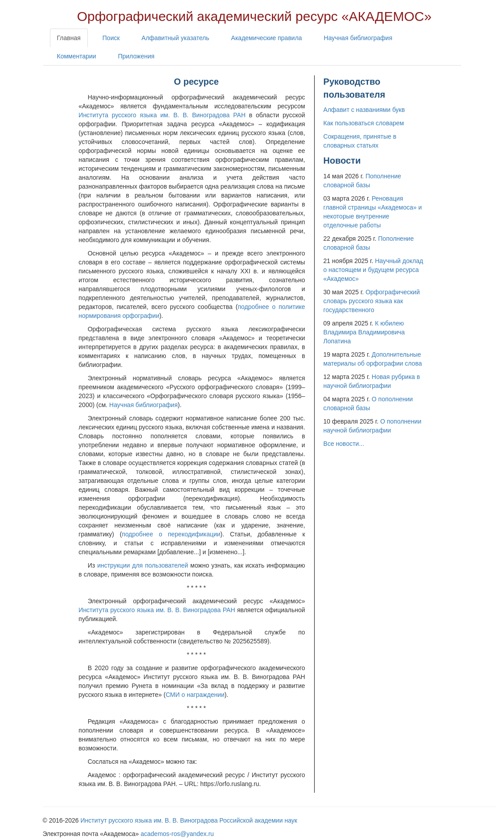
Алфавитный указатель (176, 38)
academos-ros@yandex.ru (177, 834)
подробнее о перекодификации (171, 534)
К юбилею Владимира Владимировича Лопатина (364, 332)
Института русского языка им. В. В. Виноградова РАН (162, 115)
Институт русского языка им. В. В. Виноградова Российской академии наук (189, 820)
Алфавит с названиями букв (364, 110)
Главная (69, 38)
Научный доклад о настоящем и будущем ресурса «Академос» (373, 270)
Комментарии (77, 56)
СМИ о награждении (195, 695)
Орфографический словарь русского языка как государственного (372, 301)
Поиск (111, 38)
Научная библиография (358, 38)
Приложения (136, 56)
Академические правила (267, 38)
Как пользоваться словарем (364, 123)
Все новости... (344, 444)
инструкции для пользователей (143, 565)
